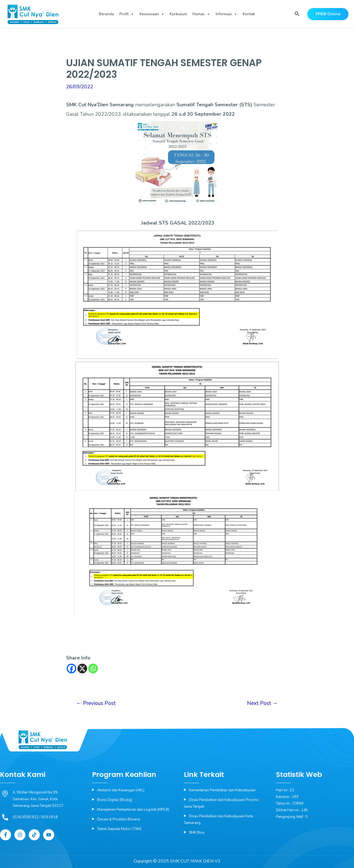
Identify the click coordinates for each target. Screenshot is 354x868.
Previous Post (96, 703)
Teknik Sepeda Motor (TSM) (119, 829)
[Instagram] (20, 835)
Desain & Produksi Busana (119, 819)
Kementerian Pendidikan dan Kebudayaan (222, 790)
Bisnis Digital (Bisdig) (115, 800)
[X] (82, 669)
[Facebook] (71, 669)
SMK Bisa (197, 833)
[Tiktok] (34, 835)
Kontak (249, 14)
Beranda (106, 14)
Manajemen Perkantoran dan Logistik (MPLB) (133, 810)
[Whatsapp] (93, 669)
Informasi (227, 14)
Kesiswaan (152, 14)
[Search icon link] (297, 14)
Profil (127, 14)
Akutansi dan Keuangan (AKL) (121, 790)
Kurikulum (178, 14)
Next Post (262, 703)
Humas (201, 14)
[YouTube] (49, 835)
